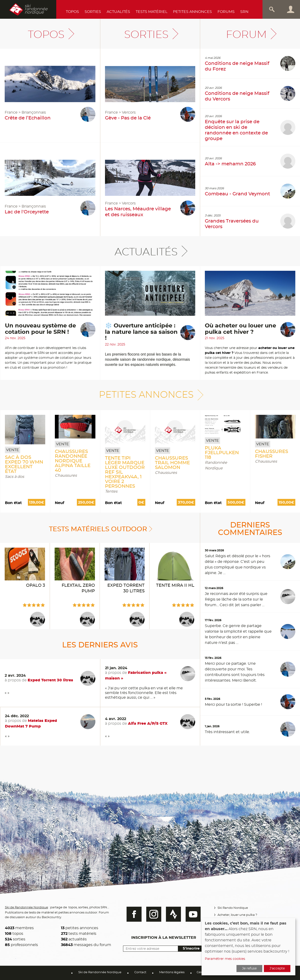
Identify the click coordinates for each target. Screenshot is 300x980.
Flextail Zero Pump (78, 588)
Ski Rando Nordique (232, 908)
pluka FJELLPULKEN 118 (222, 453)
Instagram (152, 914)
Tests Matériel (152, 12)
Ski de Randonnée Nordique (27, 907)
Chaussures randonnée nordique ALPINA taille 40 (73, 461)
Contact (140, 972)
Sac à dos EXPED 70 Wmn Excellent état (24, 464)
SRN (244, 12)
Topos (72, 12)
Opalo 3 (36, 586)
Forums (226, 12)
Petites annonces (192, 12)
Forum (246, 35)
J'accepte (277, 969)
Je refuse (249, 969)
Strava (171, 914)
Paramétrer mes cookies (225, 959)
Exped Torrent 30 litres (126, 588)
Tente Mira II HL (175, 586)
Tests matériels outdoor (98, 529)
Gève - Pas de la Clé (128, 118)
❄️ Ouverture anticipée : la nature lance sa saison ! (141, 332)
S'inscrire (189, 948)
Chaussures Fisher (272, 454)
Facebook (132, 914)
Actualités (118, 12)
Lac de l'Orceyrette (27, 212)
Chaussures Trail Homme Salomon (172, 463)
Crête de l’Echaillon (28, 118)
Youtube (191, 914)
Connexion (291, 9)
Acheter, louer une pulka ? (237, 915)
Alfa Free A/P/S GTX (148, 724)
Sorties (93, 12)
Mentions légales (172, 972)
